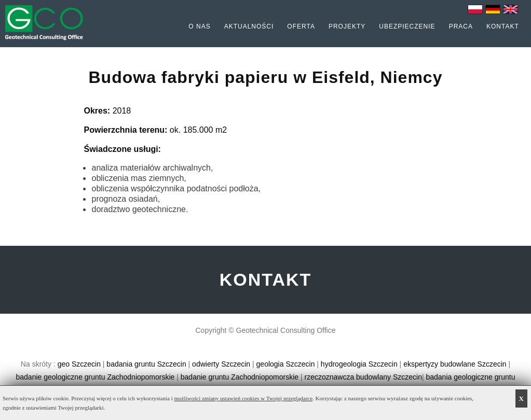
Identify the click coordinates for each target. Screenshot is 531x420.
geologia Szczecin (286, 364)
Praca (461, 26)
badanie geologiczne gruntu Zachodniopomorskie (96, 377)
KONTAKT (266, 279)
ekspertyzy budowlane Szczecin (455, 364)
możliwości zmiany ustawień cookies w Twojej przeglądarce (244, 398)
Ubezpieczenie (407, 26)
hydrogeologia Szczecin (359, 364)
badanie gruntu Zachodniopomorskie (240, 377)
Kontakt (503, 26)
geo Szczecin (79, 364)
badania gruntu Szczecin (146, 364)
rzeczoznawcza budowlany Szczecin (363, 377)
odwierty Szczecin (221, 364)
